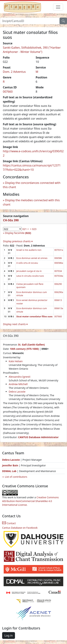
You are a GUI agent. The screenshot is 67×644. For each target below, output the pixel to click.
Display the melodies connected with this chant (31, 202)
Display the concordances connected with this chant (32, 185)
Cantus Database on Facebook (20, 528)
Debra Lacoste (17, 392)
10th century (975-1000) (24, 349)
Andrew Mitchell (18, 384)
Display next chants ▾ (15, 324)
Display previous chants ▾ (18, 241)
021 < (26, 229)
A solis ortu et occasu (27, 263)
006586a (59, 263)
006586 (58, 258)
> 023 (33, 229)
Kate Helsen (16, 361)
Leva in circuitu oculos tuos (30, 276)
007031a (59, 250)
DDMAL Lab (9, 471)
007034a (59, 276)
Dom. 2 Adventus (14, 72)
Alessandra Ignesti (20, 377)
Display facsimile (18, 233)
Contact (9, 523)
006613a (59, 308)
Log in (9, 635)
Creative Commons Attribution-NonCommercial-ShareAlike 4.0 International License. (30, 501)
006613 (58, 300)
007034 (58, 271)
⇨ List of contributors (15, 477)
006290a (59, 292)
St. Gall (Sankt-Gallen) (31, 345)
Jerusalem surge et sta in (29, 271)
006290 (58, 284)
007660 (8, 92)
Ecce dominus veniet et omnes (32, 258)
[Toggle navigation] (58, 7)
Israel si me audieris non (29, 250)
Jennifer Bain (11, 465)
